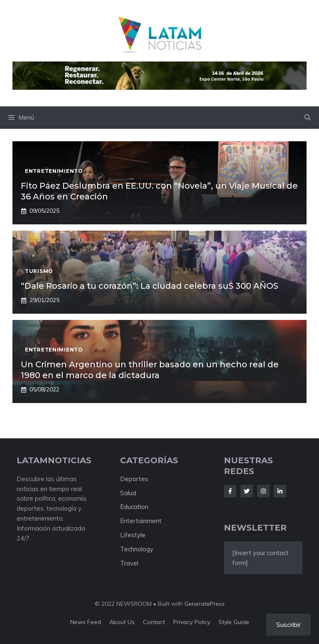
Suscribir (288, 624)
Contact (154, 622)
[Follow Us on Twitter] (247, 491)
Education (134, 507)
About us (122, 622)
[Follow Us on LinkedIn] (280, 491)
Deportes (134, 479)
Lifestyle (133, 535)
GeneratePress (205, 604)
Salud (128, 493)
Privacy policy (192, 622)
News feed (86, 622)
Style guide (234, 622)
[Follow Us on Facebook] (230, 491)
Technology (137, 549)
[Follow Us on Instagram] (263, 491)
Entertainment (141, 521)
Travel (129, 563)
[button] (308, 118)
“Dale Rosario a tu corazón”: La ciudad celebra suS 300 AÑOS (150, 286)
